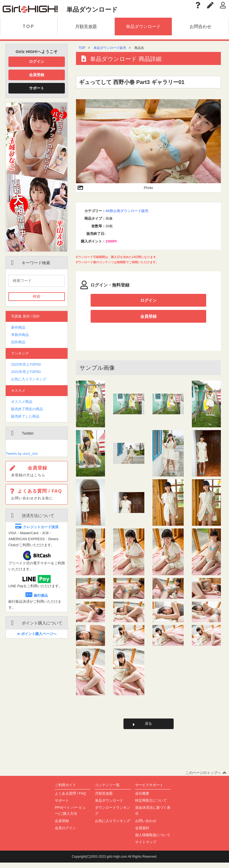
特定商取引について (151, 806)
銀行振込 (37, 595)
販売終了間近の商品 (27, 409)
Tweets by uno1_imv (22, 454)
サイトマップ (146, 847)
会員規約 (142, 833)
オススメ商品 (22, 402)
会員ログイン (65, 833)
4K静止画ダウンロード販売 (127, 211)
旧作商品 (18, 342)
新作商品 (18, 327)
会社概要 (142, 799)
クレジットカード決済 (37, 527)
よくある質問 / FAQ (70, 799)
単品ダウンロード (109, 806)
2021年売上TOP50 (26, 372)
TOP (82, 48)
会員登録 (37, 75)
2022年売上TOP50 (26, 364)
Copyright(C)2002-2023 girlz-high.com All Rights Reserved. (115, 862)
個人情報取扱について (153, 840)
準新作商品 (20, 335)
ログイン (37, 61)
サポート (37, 88)
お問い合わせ (146, 826)
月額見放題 (104, 799)
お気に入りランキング (29, 379)
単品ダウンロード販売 (110, 48)
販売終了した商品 (25, 416)
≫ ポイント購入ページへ (37, 634)
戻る (148, 728)
